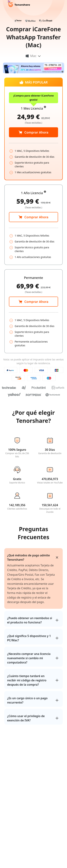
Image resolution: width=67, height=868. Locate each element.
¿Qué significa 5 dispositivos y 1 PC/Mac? (29, 638)
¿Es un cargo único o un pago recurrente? (27, 700)
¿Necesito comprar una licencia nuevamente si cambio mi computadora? (29, 658)
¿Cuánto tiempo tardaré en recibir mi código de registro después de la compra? (27, 680)
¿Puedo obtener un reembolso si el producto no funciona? (30, 620)
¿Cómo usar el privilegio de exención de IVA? (26, 718)
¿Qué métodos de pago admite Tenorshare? (28, 557)
